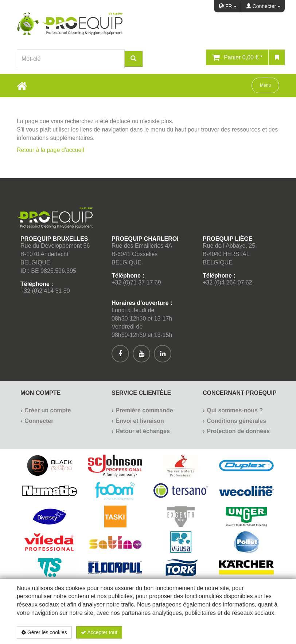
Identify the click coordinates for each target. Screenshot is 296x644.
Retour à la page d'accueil (50, 150)
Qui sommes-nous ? (235, 410)
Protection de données (238, 431)
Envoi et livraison (140, 421)
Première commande (144, 410)
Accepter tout (99, 632)
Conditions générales (236, 421)
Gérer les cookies (44, 632)
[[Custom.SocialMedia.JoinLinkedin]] (163, 354)
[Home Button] (22, 86)
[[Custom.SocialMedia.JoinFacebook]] (120, 354)
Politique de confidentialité (236, 632)
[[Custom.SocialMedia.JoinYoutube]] (141, 354)
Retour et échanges (143, 431)
